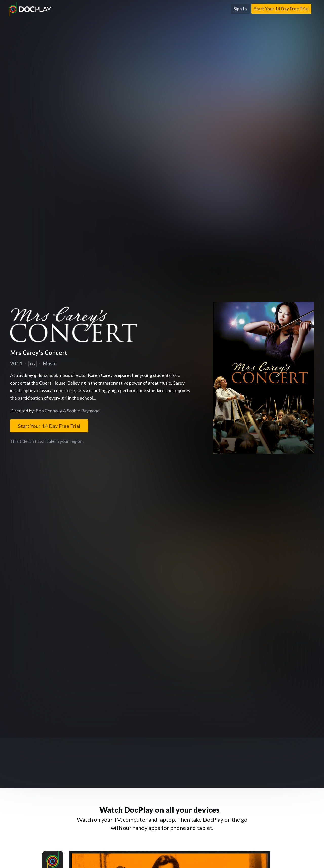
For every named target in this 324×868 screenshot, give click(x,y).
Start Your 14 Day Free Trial (281, 9)
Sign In (240, 9)
